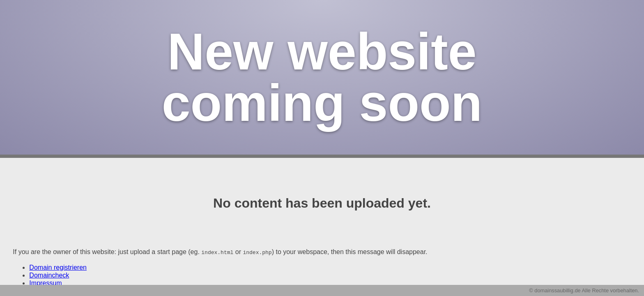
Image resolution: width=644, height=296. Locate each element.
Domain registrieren (58, 267)
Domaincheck (49, 275)
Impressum (45, 283)
